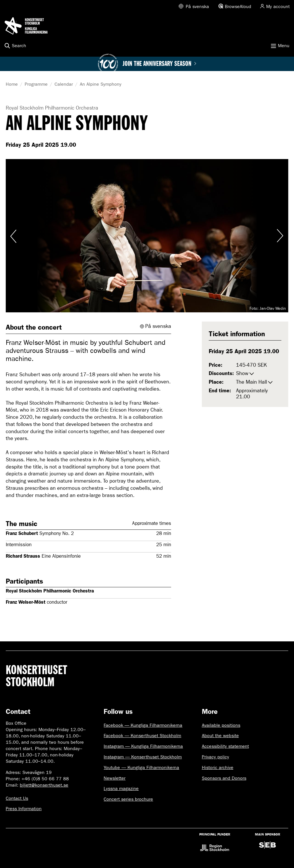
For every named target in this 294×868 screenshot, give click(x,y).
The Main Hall (252, 382)
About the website (220, 736)
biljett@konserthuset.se (44, 785)
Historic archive (218, 767)
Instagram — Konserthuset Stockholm (143, 757)
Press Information (24, 809)
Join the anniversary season (159, 64)
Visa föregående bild (14, 236)
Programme (36, 84)
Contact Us (17, 798)
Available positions (221, 725)
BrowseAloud (238, 6)
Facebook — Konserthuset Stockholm (142, 736)
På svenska (197, 6)
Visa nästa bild (280, 236)
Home (12, 84)
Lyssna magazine (121, 788)
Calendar (64, 84)
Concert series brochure (128, 799)
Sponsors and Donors (224, 778)
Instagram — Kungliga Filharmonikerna (143, 746)
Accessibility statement (225, 746)
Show (242, 373)
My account (278, 6)
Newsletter (115, 778)
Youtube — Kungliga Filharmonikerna (141, 767)
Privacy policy (215, 757)
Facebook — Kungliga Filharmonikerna (143, 725)
